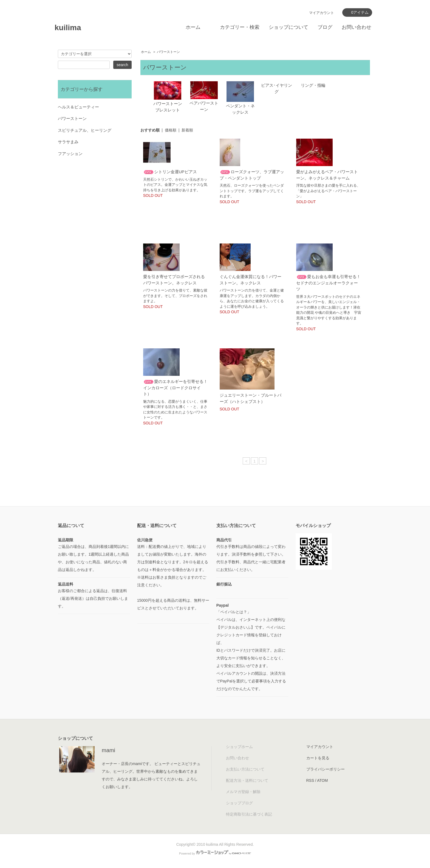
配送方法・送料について (247, 780)
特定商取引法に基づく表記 (249, 814)
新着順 (187, 130)
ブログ (325, 27)
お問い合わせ (357, 27)
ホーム (193, 27)
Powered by (215, 853)
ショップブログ (239, 803)
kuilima (68, 28)
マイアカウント (322, 13)
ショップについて (288, 27)
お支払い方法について (245, 769)
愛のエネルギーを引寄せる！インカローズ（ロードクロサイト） (175, 388)
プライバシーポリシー (326, 769)
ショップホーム (239, 747)
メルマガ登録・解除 (243, 792)
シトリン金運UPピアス (170, 172)
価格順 (171, 130)
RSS (310, 780)
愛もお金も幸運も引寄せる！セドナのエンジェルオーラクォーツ (328, 283)
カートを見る (318, 758)
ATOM (322, 780)
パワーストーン (168, 52)
